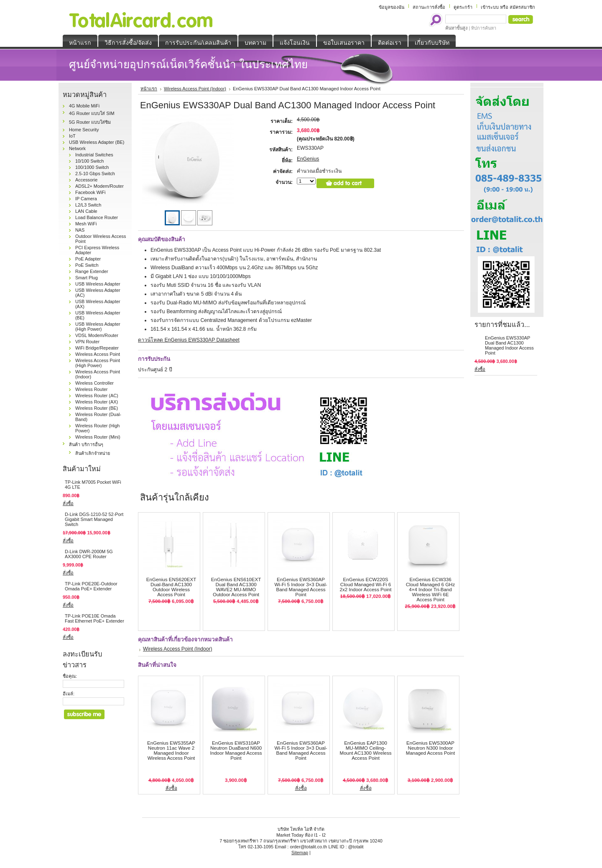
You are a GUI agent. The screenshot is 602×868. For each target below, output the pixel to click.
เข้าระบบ (490, 7)
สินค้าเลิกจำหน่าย (93, 453)
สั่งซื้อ (68, 503)
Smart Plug (87, 278)
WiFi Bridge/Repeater (97, 348)
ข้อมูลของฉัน (392, 7)
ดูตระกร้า (463, 7)
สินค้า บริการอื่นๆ (86, 444)
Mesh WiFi (86, 224)
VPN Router (87, 342)
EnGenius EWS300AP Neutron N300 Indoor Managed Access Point (430, 748)
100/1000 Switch (92, 167)
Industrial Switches (94, 155)
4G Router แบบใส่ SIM (92, 113)
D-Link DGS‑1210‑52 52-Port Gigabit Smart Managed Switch (94, 519)
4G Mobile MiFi (84, 106)
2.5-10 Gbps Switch (95, 174)
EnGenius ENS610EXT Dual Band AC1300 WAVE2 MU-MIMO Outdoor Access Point (236, 587)
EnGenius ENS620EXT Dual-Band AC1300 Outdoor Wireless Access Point (171, 587)
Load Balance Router (97, 217)
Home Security (84, 130)
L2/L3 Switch (88, 205)
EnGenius (308, 159)
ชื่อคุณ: (70, 676)
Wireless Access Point (98, 354)
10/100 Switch (89, 161)
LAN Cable (86, 211)
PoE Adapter (88, 259)
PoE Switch (87, 265)
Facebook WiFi (91, 192)
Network (77, 148)
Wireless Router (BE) (97, 408)
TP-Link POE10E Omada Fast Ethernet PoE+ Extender (94, 618)
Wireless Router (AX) (97, 402)
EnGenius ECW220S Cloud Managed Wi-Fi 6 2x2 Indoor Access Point (366, 585)
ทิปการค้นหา (484, 28)
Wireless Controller (94, 383)
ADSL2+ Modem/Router (99, 186)
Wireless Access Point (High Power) (98, 363)
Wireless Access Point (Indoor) (195, 89)
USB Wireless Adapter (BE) (97, 142)
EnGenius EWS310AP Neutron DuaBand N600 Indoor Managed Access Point (236, 751)
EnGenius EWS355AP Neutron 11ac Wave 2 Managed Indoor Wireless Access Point (171, 751)
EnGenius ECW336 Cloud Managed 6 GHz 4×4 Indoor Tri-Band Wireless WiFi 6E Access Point (430, 590)
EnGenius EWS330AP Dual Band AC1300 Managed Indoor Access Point (509, 345)
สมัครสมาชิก (522, 7)
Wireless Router (91, 389)
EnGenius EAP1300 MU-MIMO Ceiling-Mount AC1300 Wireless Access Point (366, 751)
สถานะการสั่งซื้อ (429, 7)
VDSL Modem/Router (97, 335)
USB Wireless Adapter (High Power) (98, 327)
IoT (72, 136)
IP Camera (86, 199)
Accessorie (86, 180)
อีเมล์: (69, 694)
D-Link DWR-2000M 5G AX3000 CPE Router (89, 554)
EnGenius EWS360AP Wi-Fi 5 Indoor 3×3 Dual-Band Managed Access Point (301, 587)
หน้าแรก (149, 89)
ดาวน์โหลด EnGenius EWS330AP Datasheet (189, 340)
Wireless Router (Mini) (98, 437)
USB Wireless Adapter (98, 284)
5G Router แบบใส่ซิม (90, 122)
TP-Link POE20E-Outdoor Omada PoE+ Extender (91, 586)
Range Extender (92, 271)
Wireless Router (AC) (97, 396)
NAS (80, 230)
